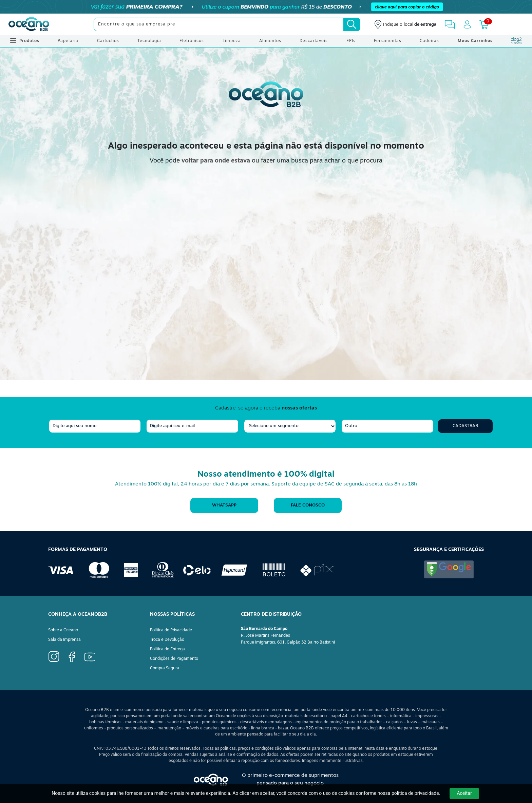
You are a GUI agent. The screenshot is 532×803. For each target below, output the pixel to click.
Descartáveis (314, 41)
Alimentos (270, 41)
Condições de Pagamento (174, 659)
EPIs (351, 41)
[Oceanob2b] (29, 24)
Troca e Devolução (167, 640)
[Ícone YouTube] (90, 657)
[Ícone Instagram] (72, 657)
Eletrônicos (192, 41)
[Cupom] (266, 7)
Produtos (25, 41)
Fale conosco (308, 505)
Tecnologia (149, 41)
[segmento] (290, 426)
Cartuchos (108, 41)
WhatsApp (224, 505)
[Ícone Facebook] (54, 656)
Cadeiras (429, 41)
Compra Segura (165, 668)
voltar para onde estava (216, 161)
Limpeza (232, 41)
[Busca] (352, 24)
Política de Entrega (167, 649)
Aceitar (464, 793)
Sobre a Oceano (63, 630)
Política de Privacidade (171, 630)
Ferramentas (388, 41)
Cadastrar (465, 426)
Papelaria (68, 41)
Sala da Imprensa (64, 640)
